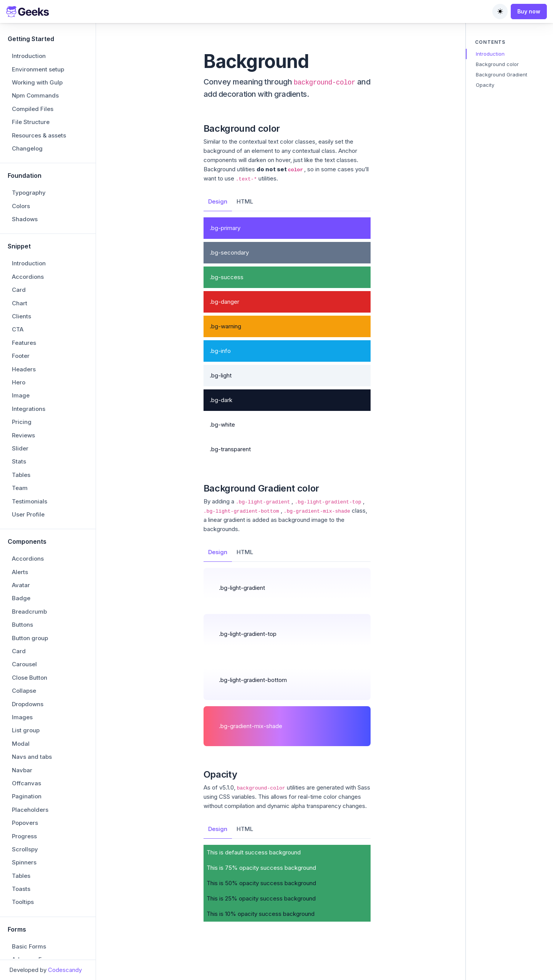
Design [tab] (218, 201)
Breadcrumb (29, 361)
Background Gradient (502, 74)
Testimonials (30, 251)
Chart (20, 53)
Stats (19, 211)
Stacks (21, 899)
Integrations (29, 158)
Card (19, 39)
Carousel (24, 414)
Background (29, 833)
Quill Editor (27, 775)
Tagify (21, 789)
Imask (20, 762)
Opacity (23, 872)
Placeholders (30, 559)
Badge (21, 348)
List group (26, 480)
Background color (497, 64)
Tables (21, 224)
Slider (20, 198)
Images (22, 467)
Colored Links (31, 859)
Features (24, 92)
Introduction (490, 54)
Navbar (22, 520)
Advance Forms (34, 709)
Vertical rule (29, 951)
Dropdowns (28, 454)
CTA (18, 79)
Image (21, 145)
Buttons (22, 374)
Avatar (21, 335)
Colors (21, 912)
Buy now (529, 11)
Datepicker (27, 736)
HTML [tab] (245, 201)
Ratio (19, 886)
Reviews (23, 185)
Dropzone (25, 723)
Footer (21, 105)
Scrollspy (25, 599)
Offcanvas (26, 533)
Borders (23, 846)
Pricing (22, 171)
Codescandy (65, 970)
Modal (21, 493)
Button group (30, 388)
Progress (24, 586)
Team (20, 238)
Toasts (21, 638)
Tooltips (23, 651)
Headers (24, 119)
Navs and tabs (32, 506)
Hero (19, 132)
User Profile (28, 264)
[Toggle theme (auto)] (500, 12)
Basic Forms (29, 696)
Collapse (24, 440)
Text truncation (33, 938)
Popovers (25, 572)
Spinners (24, 612)
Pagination (27, 546)
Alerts (20, 322)
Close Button (30, 427)
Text (18, 925)
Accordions (28, 26)
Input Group (28, 749)
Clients (22, 66)
